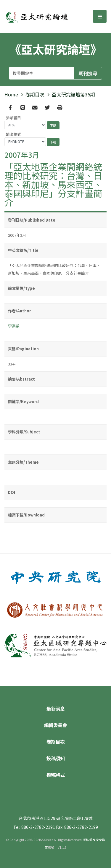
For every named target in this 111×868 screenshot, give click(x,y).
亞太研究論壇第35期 (73, 94)
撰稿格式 (56, 775)
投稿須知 (56, 758)
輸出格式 (13, 134)
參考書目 (13, 118)
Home (11, 94)
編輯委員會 (56, 725)
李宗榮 (14, 326)
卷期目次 (35, 94)
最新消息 (56, 708)
